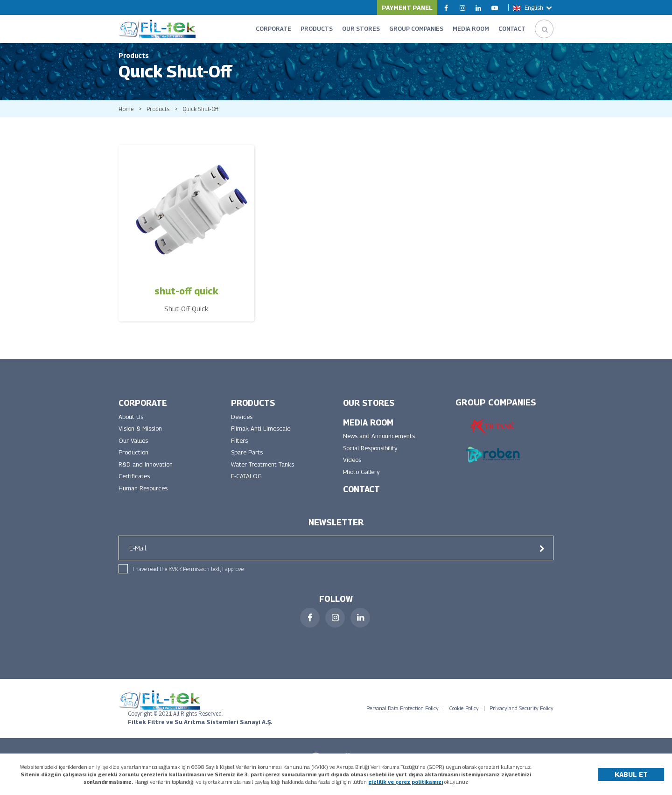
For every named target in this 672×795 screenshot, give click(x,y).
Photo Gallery (364, 483)
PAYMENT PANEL (407, 7)
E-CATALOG (247, 488)
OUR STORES (361, 29)
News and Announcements (382, 445)
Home (126, 116)
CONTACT (512, 29)
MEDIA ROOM (471, 29)
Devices (242, 425)
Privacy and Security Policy (521, 720)
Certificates (136, 488)
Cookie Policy (464, 720)
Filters (240, 450)
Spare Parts (249, 463)
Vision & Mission (142, 438)
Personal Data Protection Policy (402, 720)
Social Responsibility (374, 458)
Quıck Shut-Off (209, 116)
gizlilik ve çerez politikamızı (406, 782)
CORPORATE (273, 29)
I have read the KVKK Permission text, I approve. (189, 581)
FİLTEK (157, 29)
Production (135, 463)
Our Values (135, 450)
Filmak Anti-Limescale (263, 438)
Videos (353, 471)
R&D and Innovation (148, 476)
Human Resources (145, 501)
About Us (132, 425)
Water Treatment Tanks (266, 476)
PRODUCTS (317, 29)
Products (162, 116)
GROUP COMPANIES (416, 29)
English (533, 7)
